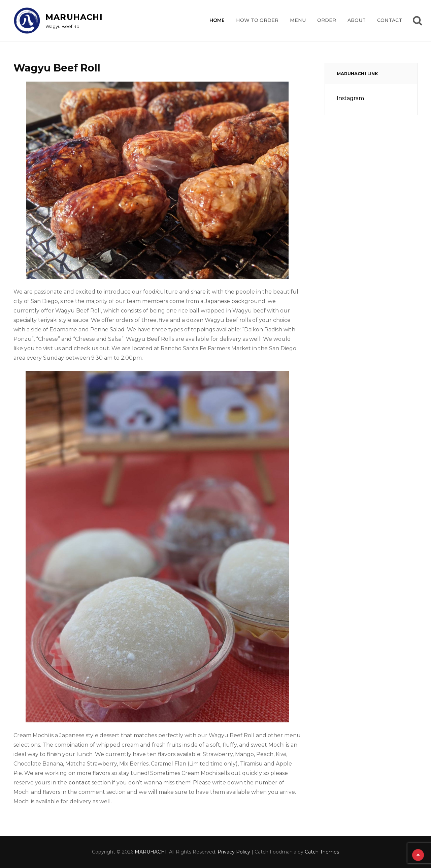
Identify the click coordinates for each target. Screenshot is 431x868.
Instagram (350, 98)
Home (217, 20)
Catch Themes (322, 852)
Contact (390, 20)
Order (327, 20)
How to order (257, 20)
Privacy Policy (234, 852)
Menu (298, 20)
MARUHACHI (74, 17)
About (357, 20)
